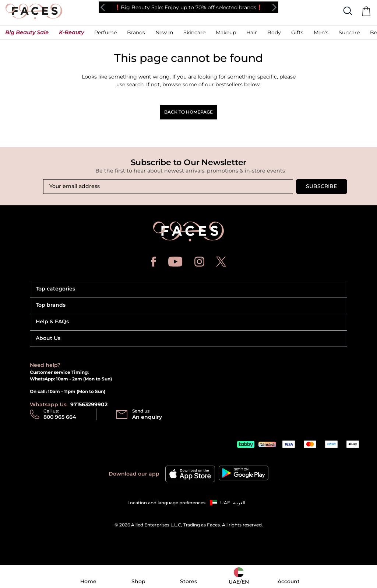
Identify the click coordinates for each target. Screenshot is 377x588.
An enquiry (147, 417)
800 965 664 (60, 417)
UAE (225, 503)
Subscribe (321, 186)
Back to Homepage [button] (188, 112)
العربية (239, 503)
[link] (136, 34)
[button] (27, 34)
